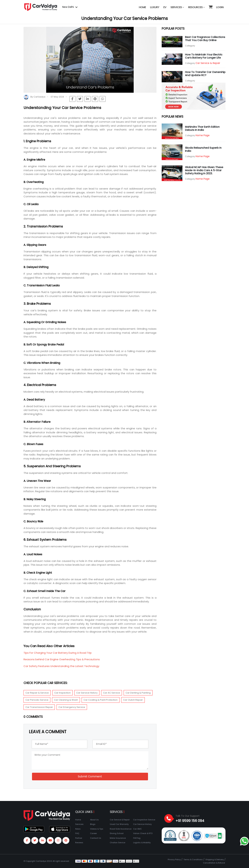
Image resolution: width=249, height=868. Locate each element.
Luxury (155, 7)
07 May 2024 (57, 97)
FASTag (137, 838)
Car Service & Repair (208, 63)
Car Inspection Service (144, 820)
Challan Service (117, 843)
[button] (210, 6)
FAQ (77, 833)
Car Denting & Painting (138, 693)
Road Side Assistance (121, 829)
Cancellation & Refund (214, 863)
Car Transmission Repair (39, 707)
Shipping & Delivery (215, 860)
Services (177, 7)
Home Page (203, 135)
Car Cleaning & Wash (66, 700)
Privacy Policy (174, 860)
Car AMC (137, 829)
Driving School (117, 833)
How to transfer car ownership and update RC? (205, 74)
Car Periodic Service (37, 700)
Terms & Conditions (193, 860)
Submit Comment (90, 776)
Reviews (79, 843)
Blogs (93, 824)
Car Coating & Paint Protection (101, 700)
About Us (94, 820)
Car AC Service (112, 693)
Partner (79, 838)
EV (165, 7)
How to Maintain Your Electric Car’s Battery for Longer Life (204, 56)
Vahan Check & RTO (143, 833)
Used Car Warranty (119, 824)
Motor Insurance (118, 838)
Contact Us (96, 838)
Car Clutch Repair (133, 700)
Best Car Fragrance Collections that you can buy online (205, 39)
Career (93, 833)
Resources (196, 7)
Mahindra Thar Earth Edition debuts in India (202, 128)
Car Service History (87, 693)
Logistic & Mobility (142, 843)
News (78, 829)
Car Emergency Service (72, 707)
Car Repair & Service (37, 693)
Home (142, 7)
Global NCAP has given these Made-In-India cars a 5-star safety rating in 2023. (204, 170)
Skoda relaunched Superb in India (203, 149)
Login (220, 7)
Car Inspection (63, 693)
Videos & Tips (97, 829)
